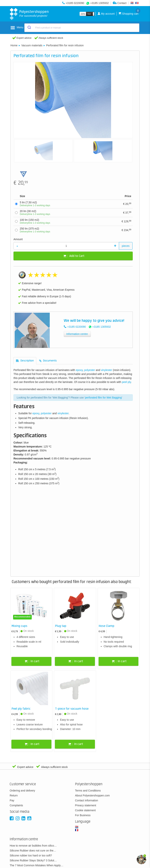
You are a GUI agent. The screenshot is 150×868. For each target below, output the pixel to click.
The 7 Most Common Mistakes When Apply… (36, 865)
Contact (120, 3)
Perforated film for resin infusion (65, 45)
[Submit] (29, 28)
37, (127, 212)
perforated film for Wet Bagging (103, 398)
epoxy (79, 370)
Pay (12, 800)
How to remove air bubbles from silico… (33, 846)
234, (126, 230)
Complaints (16, 805)
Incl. (89, 14)
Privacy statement (86, 805)
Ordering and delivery (22, 791)
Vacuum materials (32, 45)
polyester (90, 370)
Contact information (86, 800)
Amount (18, 239)
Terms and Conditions (88, 791)
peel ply (126, 382)
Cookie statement (85, 810)
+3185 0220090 (75, 3)
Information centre (77, 334)
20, (127, 204)
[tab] (25, 361)
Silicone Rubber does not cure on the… (33, 851)
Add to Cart (74, 256)
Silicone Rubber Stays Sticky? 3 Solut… (33, 860)
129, (126, 221)
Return (14, 795)
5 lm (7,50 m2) (35, 204)
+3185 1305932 (99, 3)
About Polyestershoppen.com (92, 795)
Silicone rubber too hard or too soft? (31, 855)
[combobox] (82, 28)
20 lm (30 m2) (35, 213)
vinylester (106, 370)
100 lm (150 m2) (35, 221)
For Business (83, 815)
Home (14, 45)
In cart (32, 661)
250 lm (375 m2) (35, 230)
